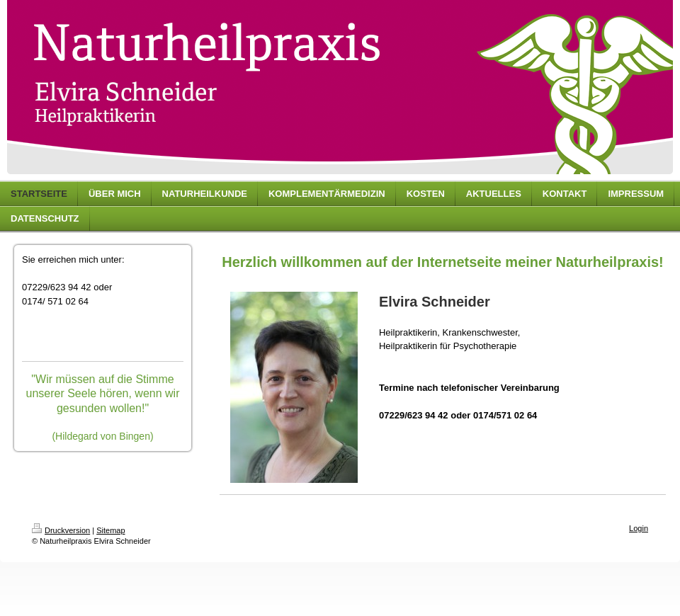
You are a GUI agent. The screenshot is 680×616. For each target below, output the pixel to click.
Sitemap (110, 530)
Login (639, 528)
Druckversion (61, 530)
